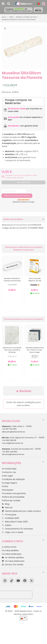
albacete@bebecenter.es (13, 432)
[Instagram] (5, 581)
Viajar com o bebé (12, 532)
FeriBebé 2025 (10, 518)
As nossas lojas (9, 469)
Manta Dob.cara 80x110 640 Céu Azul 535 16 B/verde (12, 350)
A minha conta (9, 547)
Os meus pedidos (10, 550)
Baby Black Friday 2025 (15, 522)
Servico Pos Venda (13, 565)
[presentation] (16, 595)
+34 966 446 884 (10, 452)
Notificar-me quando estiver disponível (17, 196)
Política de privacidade (13, 497)
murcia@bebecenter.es (13, 443)
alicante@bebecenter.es (13, 454)
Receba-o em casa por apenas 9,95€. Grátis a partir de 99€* (22, 177)
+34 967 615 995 (9, 429)
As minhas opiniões (13, 558)
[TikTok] (12, 581)
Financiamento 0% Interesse (17, 529)
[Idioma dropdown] (38, 4)
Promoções (9, 515)
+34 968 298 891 (9, 440)
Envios (5, 486)
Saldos (7, 525)
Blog (6, 504)
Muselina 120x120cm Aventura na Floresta (12, 280)
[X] (31, 581)
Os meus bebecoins (13, 561)
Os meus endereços (12, 554)
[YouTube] (18, 581)
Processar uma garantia (14, 493)
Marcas (38, 10)
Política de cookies (11, 500)
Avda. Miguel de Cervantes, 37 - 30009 (23, 438)
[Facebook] (25, 581)
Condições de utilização (13, 479)
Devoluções (8, 490)
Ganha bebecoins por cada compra (21, 511)
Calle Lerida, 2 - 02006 (17, 426)
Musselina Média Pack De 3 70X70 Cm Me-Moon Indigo (35, 350)
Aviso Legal (7, 476)
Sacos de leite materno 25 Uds (35, 280)
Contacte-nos (9, 472)
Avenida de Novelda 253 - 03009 (21, 449)
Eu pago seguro (9, 483)
